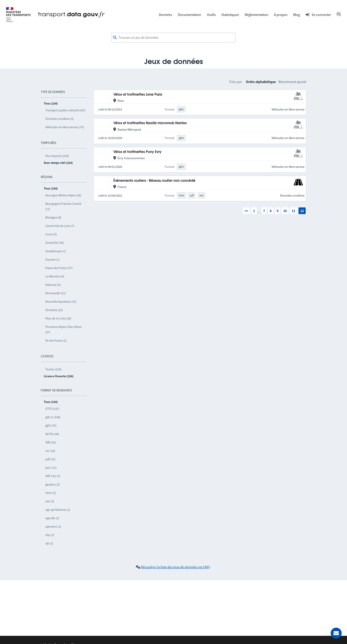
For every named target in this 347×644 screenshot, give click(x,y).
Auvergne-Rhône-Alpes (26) (63, 195)
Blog (297, 15)
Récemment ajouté (292, 82)
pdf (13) (50, 459)
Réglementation (257, 15)
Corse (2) (51, 234)
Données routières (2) (60, 119)
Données (166, 15)
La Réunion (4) (55, 276)
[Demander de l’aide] (336, 633)
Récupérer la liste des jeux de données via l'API (175, 567)
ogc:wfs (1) (52, 518)
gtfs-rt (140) (53, 417)
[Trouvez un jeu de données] (173, 38)
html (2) (51, 493)
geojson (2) (53, 484)
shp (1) (50, 535)
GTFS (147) (52, 409)
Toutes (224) (53, 369)
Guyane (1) (52, 259)
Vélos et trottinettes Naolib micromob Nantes (150, 123)
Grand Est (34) (55, 243)
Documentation (190, 15)
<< (246, 211)
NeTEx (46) (52, 434)
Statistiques (230, 15)
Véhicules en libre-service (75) (65, 127)
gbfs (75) (51, 425)
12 (302, 211)
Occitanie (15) (54, 310)
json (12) (51, 468)
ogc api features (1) (58, 510)
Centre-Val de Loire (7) (60, 226)
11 (293, 211)
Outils (211, 15)
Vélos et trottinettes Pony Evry (137, 152)
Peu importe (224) (57, 156)
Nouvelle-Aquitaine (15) (61, 302)
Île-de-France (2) (56, 340)
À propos (281, 15)
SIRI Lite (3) (53, 476)
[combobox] (173, 38)
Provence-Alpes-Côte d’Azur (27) (64, 329)
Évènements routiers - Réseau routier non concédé (154, 181)
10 (285, 211)
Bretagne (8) (53, 217)
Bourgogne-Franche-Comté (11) (63, 206)
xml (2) (50, 501)
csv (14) (50, 451)
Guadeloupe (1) (56, 251)
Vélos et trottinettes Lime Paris (138, 95)
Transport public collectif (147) (65, 110)
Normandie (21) (56, 293)
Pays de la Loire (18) (58, 318)
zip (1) (49, 543)
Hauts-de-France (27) (59, 268)
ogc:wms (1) (53, 526)
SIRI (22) (51, 442)
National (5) (53, 285)
